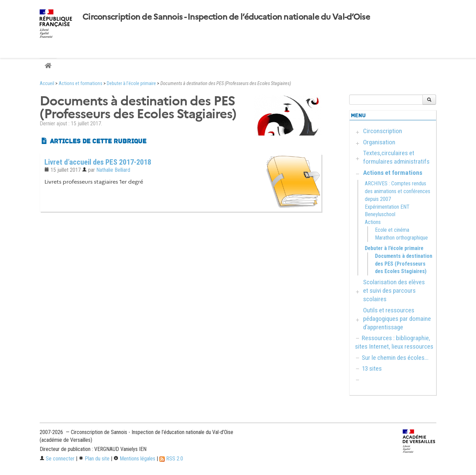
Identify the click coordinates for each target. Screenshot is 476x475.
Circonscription (383, 131)
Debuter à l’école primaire (131, 84)
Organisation (379, 142)
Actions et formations (81, 84)
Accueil (47, 84)
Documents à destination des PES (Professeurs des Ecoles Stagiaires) (404, 264)
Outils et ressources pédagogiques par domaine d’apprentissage (397, 319)
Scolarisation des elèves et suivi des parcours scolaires (394, 291)
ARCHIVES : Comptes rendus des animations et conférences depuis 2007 (398, 191)
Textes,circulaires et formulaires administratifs (396, 157)
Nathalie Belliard (113, 170)
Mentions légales (134, 459)
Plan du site (94, 459)
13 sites (372, 368)
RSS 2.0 (171, 459)
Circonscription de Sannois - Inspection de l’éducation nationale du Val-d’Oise (226, 17)
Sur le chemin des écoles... (395, 358)
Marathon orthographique (401, 238)
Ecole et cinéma (392, 230)
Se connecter (57, 459)
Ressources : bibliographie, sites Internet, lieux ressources (394, 342)
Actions (373, 222)
